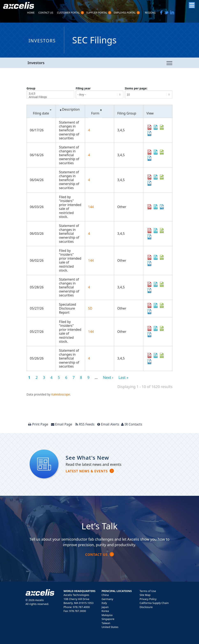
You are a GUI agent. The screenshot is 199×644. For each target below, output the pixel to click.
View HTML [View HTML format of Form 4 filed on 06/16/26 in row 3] (149, 158)
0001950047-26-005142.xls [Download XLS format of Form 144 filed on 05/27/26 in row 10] (162, 328)
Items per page (136, 88)
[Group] (50, 95)
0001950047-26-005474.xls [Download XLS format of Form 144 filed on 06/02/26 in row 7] (162, 257)
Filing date (42, 112)
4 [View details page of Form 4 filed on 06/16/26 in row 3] (89, 155)
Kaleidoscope (61, 394)
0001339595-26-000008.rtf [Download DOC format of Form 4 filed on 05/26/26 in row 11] (156, 355)
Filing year (83, 88)
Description (69, 109)
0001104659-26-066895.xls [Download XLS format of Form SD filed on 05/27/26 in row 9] (162, 305)
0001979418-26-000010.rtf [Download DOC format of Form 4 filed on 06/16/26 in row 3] (156, 152)
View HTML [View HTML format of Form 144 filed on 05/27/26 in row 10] (149, 335)
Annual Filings (50, 97)
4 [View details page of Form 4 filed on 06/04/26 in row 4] (89, 180)
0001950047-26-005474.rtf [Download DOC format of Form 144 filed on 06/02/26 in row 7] (156, 257)
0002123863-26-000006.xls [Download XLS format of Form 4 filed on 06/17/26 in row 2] (162, 127)
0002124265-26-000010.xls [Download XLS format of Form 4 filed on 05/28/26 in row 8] (162, 284)
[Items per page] (149, 95)
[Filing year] (99, 95)
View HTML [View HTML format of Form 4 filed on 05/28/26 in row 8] (149, 290)
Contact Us (46, 13)
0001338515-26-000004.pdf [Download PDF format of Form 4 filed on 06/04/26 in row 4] (149, 177)
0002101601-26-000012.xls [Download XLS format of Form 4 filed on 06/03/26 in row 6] (162, 231)
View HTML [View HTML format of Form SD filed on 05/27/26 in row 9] (149, 312)
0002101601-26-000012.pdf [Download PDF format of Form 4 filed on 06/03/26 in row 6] (149, 231)
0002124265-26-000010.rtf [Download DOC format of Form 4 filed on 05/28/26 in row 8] (156, 284)
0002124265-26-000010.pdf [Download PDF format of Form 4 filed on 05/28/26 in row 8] (149, 284)
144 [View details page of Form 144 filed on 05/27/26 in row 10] (91, 332)
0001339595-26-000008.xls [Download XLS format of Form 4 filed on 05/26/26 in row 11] (162, 355)
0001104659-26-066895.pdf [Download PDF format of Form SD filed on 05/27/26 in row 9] (149, 305)
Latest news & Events (87, 471)
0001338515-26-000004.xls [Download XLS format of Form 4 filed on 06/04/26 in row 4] (162, 177)
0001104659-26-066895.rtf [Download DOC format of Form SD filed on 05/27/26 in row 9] (156, 305)
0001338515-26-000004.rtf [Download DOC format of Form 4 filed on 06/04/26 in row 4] (156, 177)
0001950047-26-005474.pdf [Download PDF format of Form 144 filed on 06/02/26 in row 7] (149, 257)
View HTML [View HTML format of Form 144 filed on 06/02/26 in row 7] (149, 264)
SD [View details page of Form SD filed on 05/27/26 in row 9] (90, 308)
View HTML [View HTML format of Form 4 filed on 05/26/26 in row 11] (149, 362)
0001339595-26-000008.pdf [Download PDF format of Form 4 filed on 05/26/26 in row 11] (149, 355)
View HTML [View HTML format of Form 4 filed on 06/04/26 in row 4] (149, 183)
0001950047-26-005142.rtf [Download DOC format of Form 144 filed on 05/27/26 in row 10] (156, 328)
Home (31, 13)
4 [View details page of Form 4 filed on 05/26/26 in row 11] (89, 358)
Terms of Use (148, 591)
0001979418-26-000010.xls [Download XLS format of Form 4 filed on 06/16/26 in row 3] (162, 152)
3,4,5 (50, 94)
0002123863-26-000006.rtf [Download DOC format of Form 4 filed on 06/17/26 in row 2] (156, 127)
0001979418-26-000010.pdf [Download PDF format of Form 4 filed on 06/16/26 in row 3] (149, 152)
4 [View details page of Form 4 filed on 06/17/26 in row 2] (89, 130)
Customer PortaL (68, 13)
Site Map (145, 595)
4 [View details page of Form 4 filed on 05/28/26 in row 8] (89, 287)
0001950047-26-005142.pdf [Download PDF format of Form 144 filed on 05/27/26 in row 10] (149, 328)
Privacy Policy (148, 599)
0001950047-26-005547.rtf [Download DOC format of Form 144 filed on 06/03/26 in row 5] (156, 207)
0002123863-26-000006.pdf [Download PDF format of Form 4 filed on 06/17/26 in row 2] (149, 127)
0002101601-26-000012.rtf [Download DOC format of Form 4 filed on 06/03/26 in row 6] (156, 231)
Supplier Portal (97, 13)
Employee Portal (125, 13)
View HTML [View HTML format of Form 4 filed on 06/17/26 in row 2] (149, 133)
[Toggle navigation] (169, 63)
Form (97, 112)
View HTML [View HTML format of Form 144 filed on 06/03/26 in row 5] (162, 207)
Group (31, 88)
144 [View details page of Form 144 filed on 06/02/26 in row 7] (91, 260)
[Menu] (192, 5)
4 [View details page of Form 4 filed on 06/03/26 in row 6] (89, 234)
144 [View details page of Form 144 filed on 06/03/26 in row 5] (91, 207)
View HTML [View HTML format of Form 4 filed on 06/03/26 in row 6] (149, 237)
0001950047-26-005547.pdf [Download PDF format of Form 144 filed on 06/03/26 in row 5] (149, 207)
